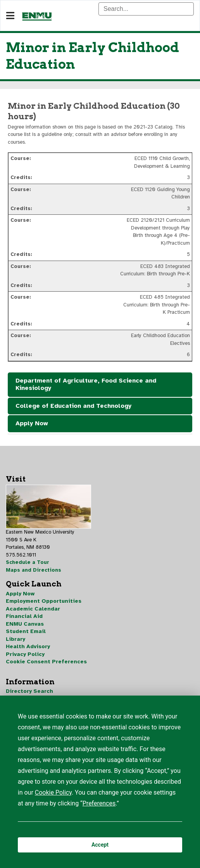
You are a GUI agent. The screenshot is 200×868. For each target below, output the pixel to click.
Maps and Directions (34, 570)
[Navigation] (10, 16)
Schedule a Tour (28, 562)
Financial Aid (24, 616)
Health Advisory (28, 646)
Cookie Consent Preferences (46, 662)
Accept (100, 845)
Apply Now (32, 423)
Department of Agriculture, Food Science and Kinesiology (86, 384)
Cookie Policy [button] (53, 792)
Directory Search (29, 691)
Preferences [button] (99, 803)
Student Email (26, 631)
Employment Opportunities (44, 601)
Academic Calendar (33, 609)
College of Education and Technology (73, 406)
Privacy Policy (25, 654)
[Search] (146, 9)
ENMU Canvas (25, 624)
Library (16, 639)
